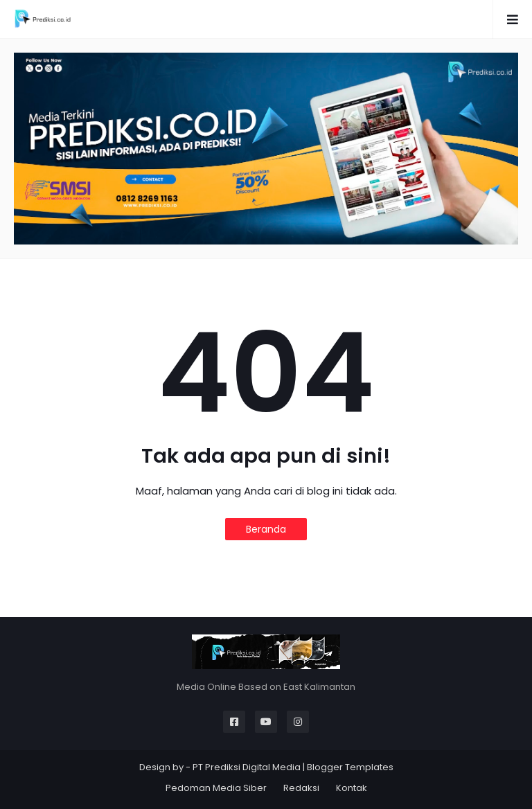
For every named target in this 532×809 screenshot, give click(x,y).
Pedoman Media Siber (216, 788)
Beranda (266, 529)
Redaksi (301, 788)
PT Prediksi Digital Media (247, 767)
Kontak (352, 788)
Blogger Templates (350, 767)
